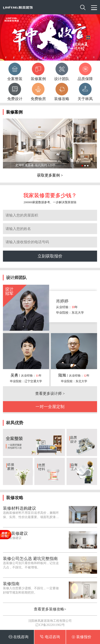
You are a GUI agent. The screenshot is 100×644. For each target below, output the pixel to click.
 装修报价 (81, 637)
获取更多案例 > (50, 175)
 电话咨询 (50, 637)
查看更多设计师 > (50, 394)
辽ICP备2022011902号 (50, 625)
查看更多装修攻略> (50, 609)
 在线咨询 (19, 637)
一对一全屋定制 (50, 407)
